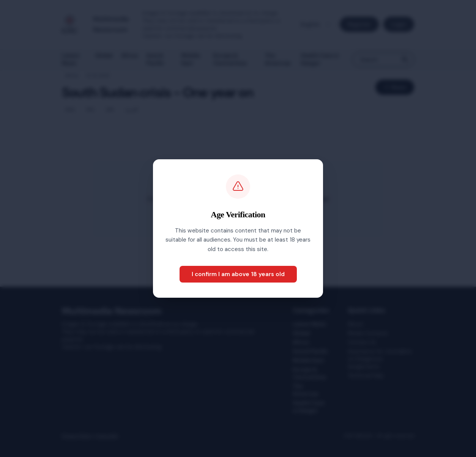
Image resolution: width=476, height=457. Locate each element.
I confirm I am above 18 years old (238, 274)
